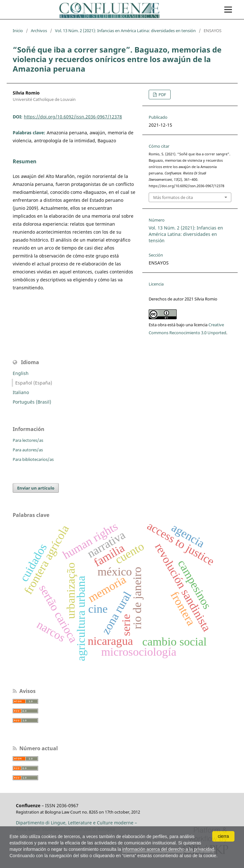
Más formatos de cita (173, 197)
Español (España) (34, 383)
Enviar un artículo (36, 488)
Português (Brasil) (32, 402)
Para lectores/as (28, 440)
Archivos (39, 31)
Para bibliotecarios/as (33, 459)
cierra (223, 836)
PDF (162, 95)
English (21, 373)
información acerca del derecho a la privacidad (168, 849)
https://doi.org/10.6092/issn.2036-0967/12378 (73, 117)
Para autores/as (28, 450)
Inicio (18, 31)
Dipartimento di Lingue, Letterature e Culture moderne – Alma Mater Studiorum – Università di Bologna (76, 826)
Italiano (21, 392)
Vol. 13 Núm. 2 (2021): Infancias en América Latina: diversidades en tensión (125, 31)
